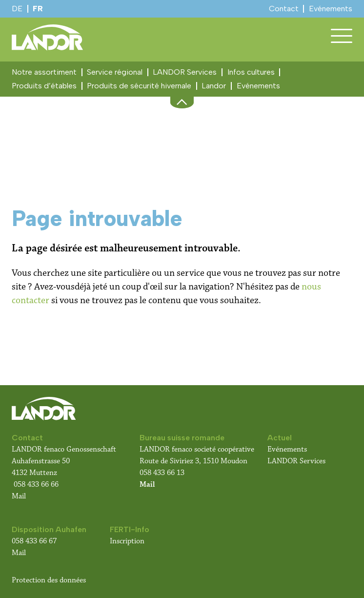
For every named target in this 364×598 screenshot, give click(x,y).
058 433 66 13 (162, 473)
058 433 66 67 (34, 541)
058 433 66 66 (36, 485)
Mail (19, 496)
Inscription (127, 541)
